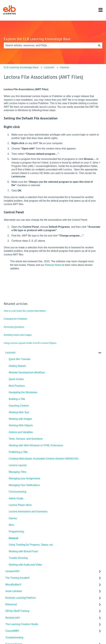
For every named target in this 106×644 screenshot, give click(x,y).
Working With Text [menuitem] (19, 412)
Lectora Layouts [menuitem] (18, 465)
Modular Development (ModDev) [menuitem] (27, 372)
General (64, 67)
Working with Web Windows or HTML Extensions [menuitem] (36, 445)
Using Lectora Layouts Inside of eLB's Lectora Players (30, 343)
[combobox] (50, 45)
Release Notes (53, 265)
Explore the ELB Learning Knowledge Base (37, 39)
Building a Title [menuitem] (17, 399)
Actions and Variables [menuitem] (21, 432)
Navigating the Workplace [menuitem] (23, 392)
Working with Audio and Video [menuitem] (25, 565)
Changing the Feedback (15, 319)
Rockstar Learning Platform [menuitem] (21, 598)
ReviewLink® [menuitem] (13, 618)
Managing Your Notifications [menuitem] (24, 485)
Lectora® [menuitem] (10, 353)
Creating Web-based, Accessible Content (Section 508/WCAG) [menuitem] (44, 459)
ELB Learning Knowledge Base (21, 67)
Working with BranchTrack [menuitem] (23, 551)
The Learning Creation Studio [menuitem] (22, 624)
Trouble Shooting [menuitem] (18, 558)
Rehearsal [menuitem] (11, 604)
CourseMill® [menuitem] (12, 631)
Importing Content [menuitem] (19, 406)
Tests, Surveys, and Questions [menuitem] (26, 439)
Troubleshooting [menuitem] (14, 638)
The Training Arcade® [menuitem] (17, 578)
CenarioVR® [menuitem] (12, 571)
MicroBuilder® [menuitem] (13, 585)
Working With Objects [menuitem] (21, 425)
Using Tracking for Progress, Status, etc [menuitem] (31, 545)
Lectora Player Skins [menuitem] (20, 505)
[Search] (99, 45)
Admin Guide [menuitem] (16, 498)
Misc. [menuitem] (12, 525)
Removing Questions (14, 327)
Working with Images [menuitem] (20, 419)
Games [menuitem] (13, 518)
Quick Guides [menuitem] (16, 379)
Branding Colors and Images (18, 335)
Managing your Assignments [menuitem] (25, 478)
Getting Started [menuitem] (17, 366)
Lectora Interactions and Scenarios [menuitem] (28, 512)
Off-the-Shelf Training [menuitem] (17, 611)
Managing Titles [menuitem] (18, 472)
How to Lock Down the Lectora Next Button (25, 311)
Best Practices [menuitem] (17, 386)
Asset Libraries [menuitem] (14, 591)
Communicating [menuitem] (17, 492)
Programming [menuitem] (16, 532)
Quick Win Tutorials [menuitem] (20, 359)
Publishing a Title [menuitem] (18, 452)
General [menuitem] (13, 538)
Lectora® (49, 67)
